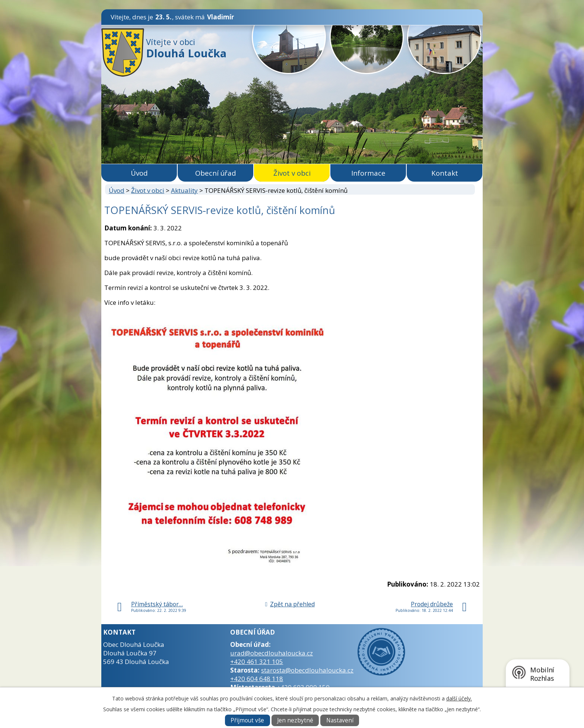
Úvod (139, 173)
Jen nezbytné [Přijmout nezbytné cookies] (295, 720)
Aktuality (184, 190)
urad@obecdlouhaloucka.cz (272, 653)
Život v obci (292, 173)
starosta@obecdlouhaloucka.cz (307, 670)
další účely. (459, 698)
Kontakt (445, 173)
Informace (368, 173)
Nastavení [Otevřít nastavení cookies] (340, 720)
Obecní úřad (216, 173)
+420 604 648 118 (257, 679)
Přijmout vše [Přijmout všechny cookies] (247, 720)
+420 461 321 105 (257, 662)
